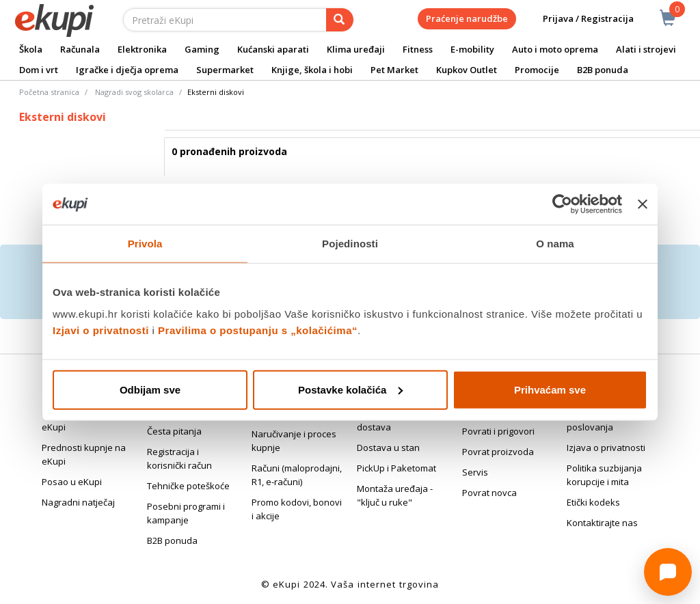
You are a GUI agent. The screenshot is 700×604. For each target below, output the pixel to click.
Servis (475, 472)
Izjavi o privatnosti (101, 330)
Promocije (537, 70)
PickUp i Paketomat (396, 468)
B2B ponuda (603, 70)
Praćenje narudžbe (467, 18)
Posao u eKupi (72, 482)
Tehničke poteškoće (188, 486)
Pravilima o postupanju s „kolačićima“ (258, 330)
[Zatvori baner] (643, 204)
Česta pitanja (174, 431)
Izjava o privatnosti (606, 448)
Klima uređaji (356, 49)
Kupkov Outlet (467, 70)
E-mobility (472, 49)
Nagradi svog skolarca (134, 92)
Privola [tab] (145, 244)
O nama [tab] (555, 244)
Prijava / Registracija (579, 19)
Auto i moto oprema (555, 49)
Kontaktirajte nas (602, 523)
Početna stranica (49, 92)
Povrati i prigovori (498, 431)
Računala (80, 49)
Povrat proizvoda (498, 452)
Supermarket (225, 70)
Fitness (418, 49)
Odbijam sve (150, 389)
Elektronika (142, 49)
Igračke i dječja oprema (127, 70)
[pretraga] (340, 20)
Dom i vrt (39, 70)
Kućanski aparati (273, 49)
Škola (31, 49)
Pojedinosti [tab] (350, 244)
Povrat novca (489, 493)
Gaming (202, 49)
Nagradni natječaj (78, 502)
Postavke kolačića (350, 389)
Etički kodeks (593, 502)
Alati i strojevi (646, 49)
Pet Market (394, 70)
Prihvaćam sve (550, 389)
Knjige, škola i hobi (312, 70)
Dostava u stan (388, 448)
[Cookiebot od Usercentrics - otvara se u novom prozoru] (562, 204)
